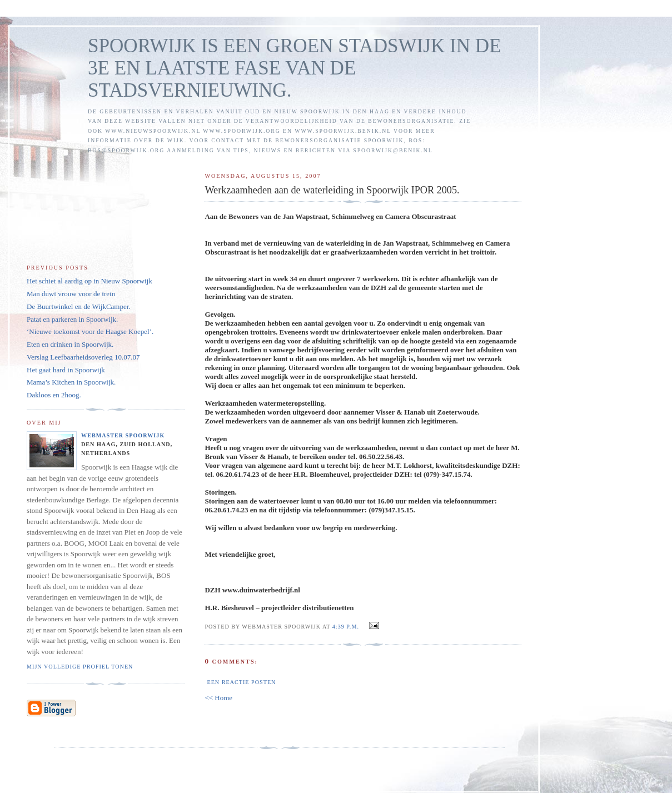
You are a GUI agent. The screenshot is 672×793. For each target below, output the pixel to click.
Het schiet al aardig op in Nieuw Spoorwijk (89, 281)
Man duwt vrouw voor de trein (71, 294)
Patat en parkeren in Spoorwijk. (72, 319)
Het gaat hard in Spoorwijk (66, 370)
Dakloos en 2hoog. (54, 395)
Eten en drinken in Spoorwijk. (70, 344)
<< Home (218, 698)
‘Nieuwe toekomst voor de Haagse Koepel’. (90, 331)
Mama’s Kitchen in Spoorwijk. (71, 382)
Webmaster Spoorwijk (123, 435)
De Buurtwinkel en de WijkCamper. (79, 306)
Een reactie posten (241, 682)
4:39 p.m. (346, 627)
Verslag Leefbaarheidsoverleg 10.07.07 (83, 357)
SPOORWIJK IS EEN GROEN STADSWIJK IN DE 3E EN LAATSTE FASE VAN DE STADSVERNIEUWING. (295, 68)
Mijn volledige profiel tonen (80, 667)
